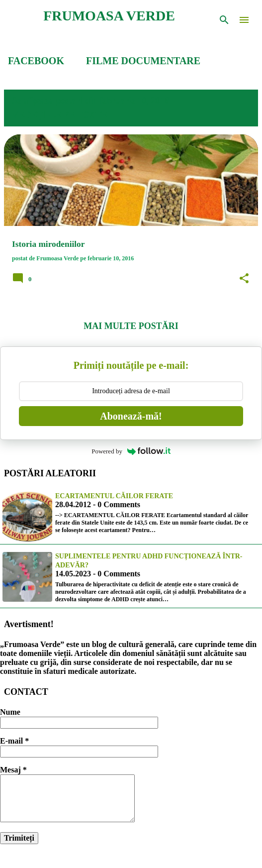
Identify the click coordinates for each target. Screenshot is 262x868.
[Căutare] (224, 20)
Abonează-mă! (131, 416)
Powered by (131, 451)
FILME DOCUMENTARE (143, 61)
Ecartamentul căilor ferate (114, 496)
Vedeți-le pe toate (60, 115)
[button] (244, 279)
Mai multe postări (131, 326)
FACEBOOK (36, 61)
